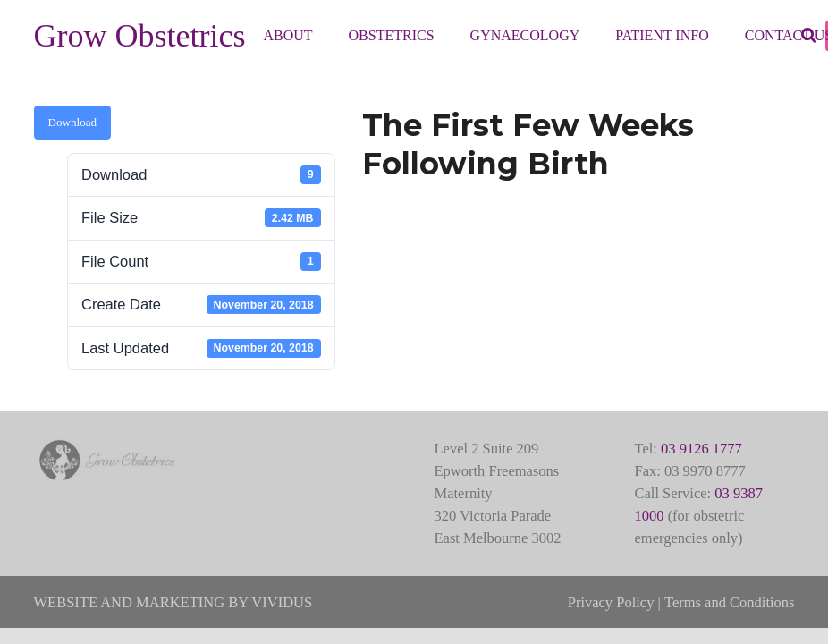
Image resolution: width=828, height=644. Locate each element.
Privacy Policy (611, 602)
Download (73, 122)
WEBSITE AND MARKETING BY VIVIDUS (173, 602)
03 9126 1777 (701, 449)
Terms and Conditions (730, 602)
